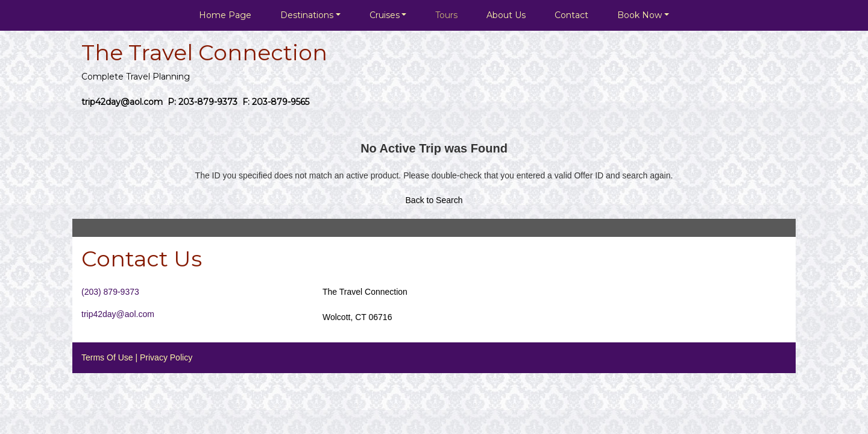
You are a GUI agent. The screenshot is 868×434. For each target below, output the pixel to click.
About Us (506, 15)
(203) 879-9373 (110, 292)
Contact (571, 15)
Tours (446, 15)
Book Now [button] (640, 15)
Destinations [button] (307, 15)
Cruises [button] (385, 15)
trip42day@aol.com (118, 314)
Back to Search (434, 200)
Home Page (225, 15)
